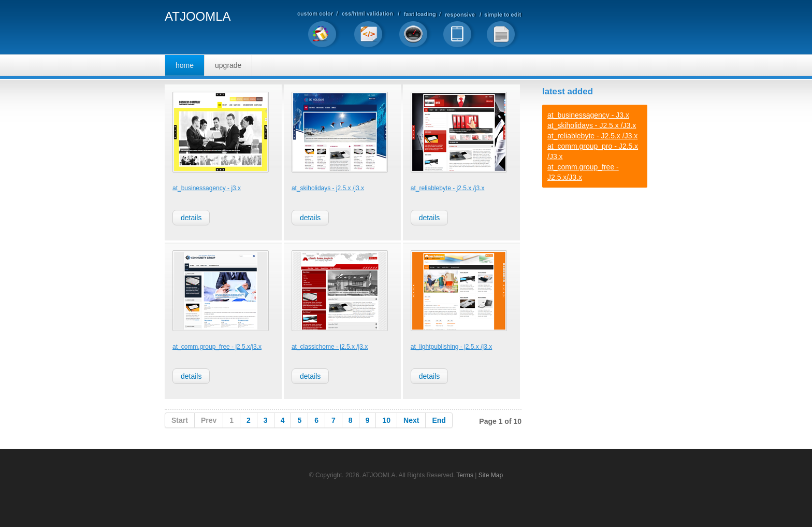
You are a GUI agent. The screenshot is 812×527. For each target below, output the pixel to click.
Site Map (491, 475)
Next (411, 420)
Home (185, 65)
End (439, 420)
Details (191, 218)
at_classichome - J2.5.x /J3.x (330, 347)
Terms (465, 475)
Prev (209, 420)
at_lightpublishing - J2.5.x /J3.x (451, 347)
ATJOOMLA (198, 17)
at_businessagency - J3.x (207, 188)
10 (386, 420)
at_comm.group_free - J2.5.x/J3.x (217, 347)
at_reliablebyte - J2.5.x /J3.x (448, 188)
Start (180, 420)
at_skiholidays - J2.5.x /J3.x (328, 188)
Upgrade (228, 65)
